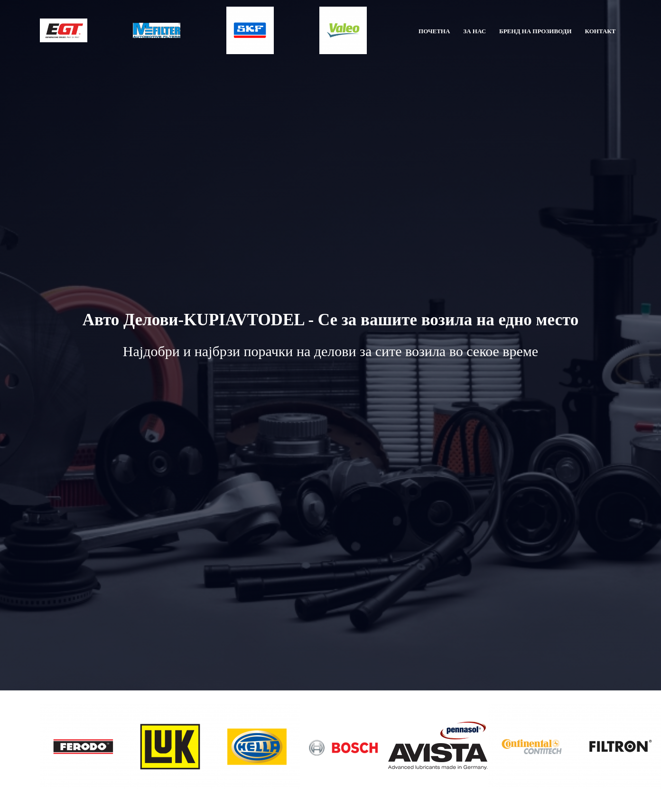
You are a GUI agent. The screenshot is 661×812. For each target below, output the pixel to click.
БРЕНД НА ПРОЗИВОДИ (535, 31)
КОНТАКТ (600, 31)
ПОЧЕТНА (434, 31)
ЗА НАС (475, 31)
